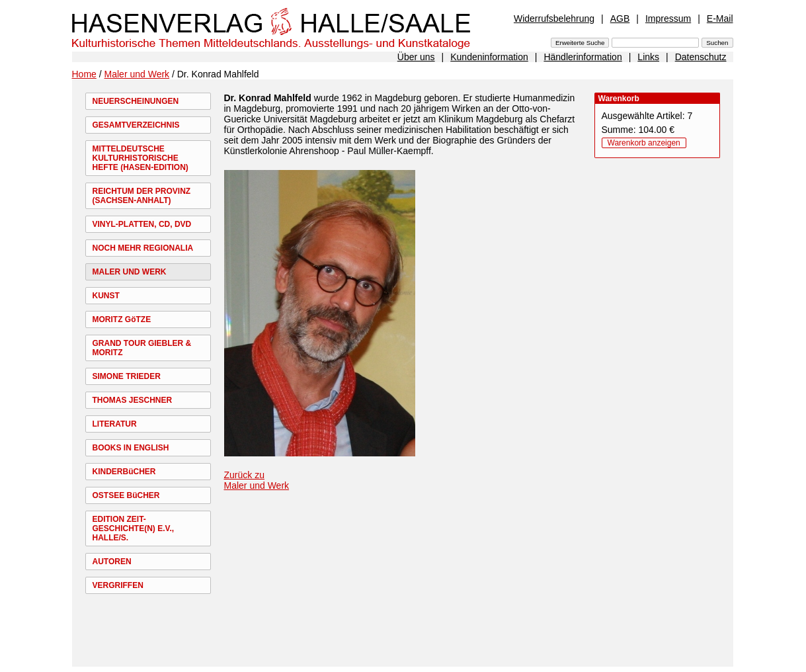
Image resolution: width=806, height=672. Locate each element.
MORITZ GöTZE (122, 319)
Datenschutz (701, 57)
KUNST (106, 296)
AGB (620, 19)
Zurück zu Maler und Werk (257, 480)
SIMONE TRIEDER (127, 376)
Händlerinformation (583, 57)
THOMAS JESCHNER (133, 400)
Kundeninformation (489, 57)
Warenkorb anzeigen (644, 143)
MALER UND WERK (130, 272)
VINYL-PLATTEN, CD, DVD (142, 224)
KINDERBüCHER (124, 472)
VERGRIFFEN (118, 585)
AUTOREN (112, 562)
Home (84, 74)
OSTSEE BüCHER (126, 495)
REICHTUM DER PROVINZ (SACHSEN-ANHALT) (142, 196)
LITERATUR (115, 424)
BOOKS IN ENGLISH (131, 448)
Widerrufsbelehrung (554, 19)
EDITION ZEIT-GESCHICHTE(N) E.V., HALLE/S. (134, 528)
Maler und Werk (137, 74)
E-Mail (720, 19)
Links (648, 57)
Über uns (416, 57)
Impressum (668, 19)
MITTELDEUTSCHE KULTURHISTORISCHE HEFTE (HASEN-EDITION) (141, 158)
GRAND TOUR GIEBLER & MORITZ (142, 348)
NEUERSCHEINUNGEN (136, 101)
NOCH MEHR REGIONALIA (143, 248)
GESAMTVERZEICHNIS (136, 125)
